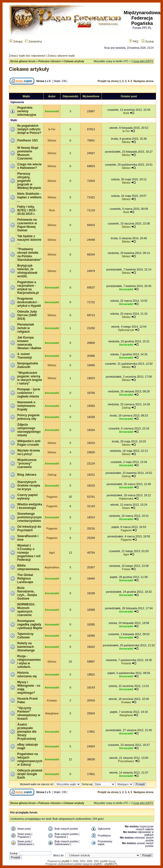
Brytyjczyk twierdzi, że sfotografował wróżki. (27, 271)
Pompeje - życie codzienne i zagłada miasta (29, 393)
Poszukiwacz (126, 761)
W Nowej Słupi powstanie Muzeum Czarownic (28, 153)
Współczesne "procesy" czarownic (27, 463)
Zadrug (126, 408)
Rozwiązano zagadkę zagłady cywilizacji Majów (30, 624)
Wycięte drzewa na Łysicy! (29, 452)
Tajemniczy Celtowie (25, 636)
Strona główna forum (23, 61)
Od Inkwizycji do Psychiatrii (29, 528)
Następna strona (143, 81)
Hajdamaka (126, 499)
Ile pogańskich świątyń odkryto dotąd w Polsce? (29, 129)
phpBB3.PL (111, 864)
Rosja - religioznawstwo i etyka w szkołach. (29, 662)
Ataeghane (52, 713)
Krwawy (52, 700)
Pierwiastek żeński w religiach (26, 328)
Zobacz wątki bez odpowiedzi (27, 56)
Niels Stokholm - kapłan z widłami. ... (30, 197)
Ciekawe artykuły (74, 61)
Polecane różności (50, 61)
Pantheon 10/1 (28, 140)
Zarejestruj (33, 41)
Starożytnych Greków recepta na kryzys (29, 486)
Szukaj (148, 41)
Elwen (126, 508)
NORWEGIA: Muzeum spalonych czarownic (26, 610)
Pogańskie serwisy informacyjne (27, 111)
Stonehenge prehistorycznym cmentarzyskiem (29, 517)
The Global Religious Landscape (25, 578)
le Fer (52, 129)
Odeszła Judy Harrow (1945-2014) (27, 315)
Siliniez (52, 140)
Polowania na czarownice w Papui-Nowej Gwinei (27, 225)
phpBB (66, 861)
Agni (52, 553)
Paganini (52, 497)
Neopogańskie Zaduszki (28, 365)
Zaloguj (16, 41)
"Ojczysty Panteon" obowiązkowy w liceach (29, 713)
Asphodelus (52, 567)
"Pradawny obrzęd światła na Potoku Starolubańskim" (29, 254)
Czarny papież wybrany (28, 497)
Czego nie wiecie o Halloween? (29, 166)
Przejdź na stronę (108, 81)
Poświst (126, 663)
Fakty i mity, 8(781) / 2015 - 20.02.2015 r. (27, 210)
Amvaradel (52, 111)
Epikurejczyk (126, 330)
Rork (126, 113)
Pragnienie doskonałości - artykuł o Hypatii (29, 302)
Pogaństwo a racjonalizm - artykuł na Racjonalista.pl (28, 287)
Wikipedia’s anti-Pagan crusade (29, 443)
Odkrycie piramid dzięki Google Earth (30, 774)
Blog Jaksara (27, 475)
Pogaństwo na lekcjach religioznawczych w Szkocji (30, 759)
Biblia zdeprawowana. (29, 567)
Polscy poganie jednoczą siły (28, 417)
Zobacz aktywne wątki (61, 56)
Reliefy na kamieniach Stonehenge (26, 647)
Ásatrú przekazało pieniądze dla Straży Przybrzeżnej (27, 732)
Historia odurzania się (27, 674)
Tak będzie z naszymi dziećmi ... (29, 240)
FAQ (134, 41)
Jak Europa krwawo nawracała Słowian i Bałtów (29, 343)
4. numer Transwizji (25, 356)
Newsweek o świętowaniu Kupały (26, 406)
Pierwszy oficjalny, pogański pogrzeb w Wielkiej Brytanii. (29, 181)
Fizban (126, 569)
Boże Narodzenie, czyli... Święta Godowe (27, 593)
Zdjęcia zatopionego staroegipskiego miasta (29, 430)
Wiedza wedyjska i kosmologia (30, 506)
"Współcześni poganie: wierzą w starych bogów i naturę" (30, 378)
